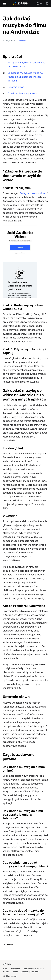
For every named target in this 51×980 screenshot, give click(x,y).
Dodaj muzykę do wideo (33, 193)
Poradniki (22, 41)
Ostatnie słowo (16, 87)
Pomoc (15, 972)
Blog (5, 969)
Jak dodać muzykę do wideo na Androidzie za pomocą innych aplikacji (25, 77)
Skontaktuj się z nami (30, 972)
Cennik (6, 972)
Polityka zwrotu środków (34, 969)
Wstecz (10, 945)
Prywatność (15, 969)
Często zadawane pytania (22, 93)
